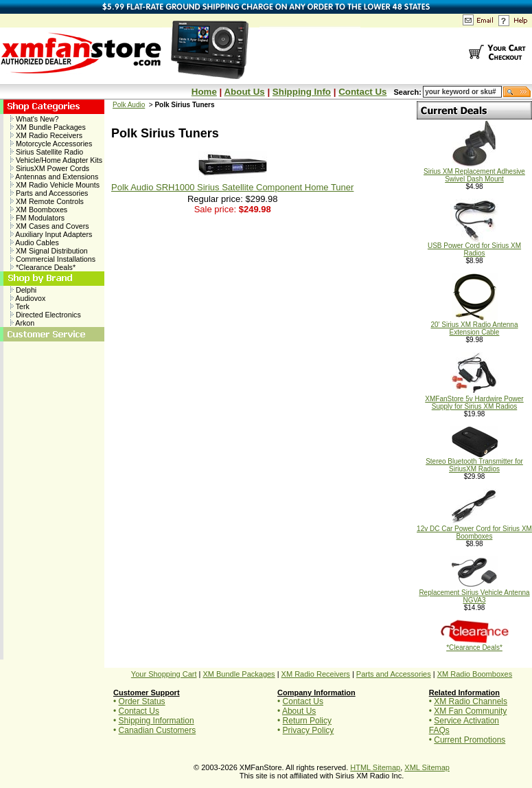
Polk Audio (129, 105)
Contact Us (362, 92)
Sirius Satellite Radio (47, 152)
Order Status (142, 701)
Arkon (22, 323)
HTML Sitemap (375, 767)
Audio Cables (35, 243)
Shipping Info (302, 92)
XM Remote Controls (47, 201)
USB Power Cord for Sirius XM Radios (474, 246)
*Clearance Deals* (43, 267)
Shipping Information (157, 721)
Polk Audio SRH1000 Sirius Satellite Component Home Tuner (232, 187)
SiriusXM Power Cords (50, 168)
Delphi (23, 290)
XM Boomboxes (39, 210)
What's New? (34, 119)
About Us (244, 92)
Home (204, 92)
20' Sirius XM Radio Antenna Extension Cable (475, 325)
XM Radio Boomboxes (475, 674)
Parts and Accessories (49, 193)
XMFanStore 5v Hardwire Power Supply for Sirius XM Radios (474, 399)
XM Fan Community (470, 711)
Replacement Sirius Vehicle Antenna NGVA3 (474, 593)
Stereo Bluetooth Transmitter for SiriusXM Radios (474, 462)
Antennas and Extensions (54, 177)
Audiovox (28, 298)
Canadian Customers (158, 730)
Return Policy (307, 721)
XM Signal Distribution (49, 251)
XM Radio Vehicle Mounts (55, 185)
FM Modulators (37, 218)
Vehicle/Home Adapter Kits (56, 160)
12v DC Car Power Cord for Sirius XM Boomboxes (474, 529)
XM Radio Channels (471, 701)
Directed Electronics (46, 315)
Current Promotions (470, 740)
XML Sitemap (427, 767)
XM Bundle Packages (48, 127)
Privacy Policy (309, 730)
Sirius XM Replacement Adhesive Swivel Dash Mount (474, 172)
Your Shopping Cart (164, 674)
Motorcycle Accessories (51, 144)
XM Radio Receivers (46, 135)
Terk (20, 306)
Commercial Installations (53, 259)
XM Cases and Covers (50, 226)
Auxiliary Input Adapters (51, 234)
